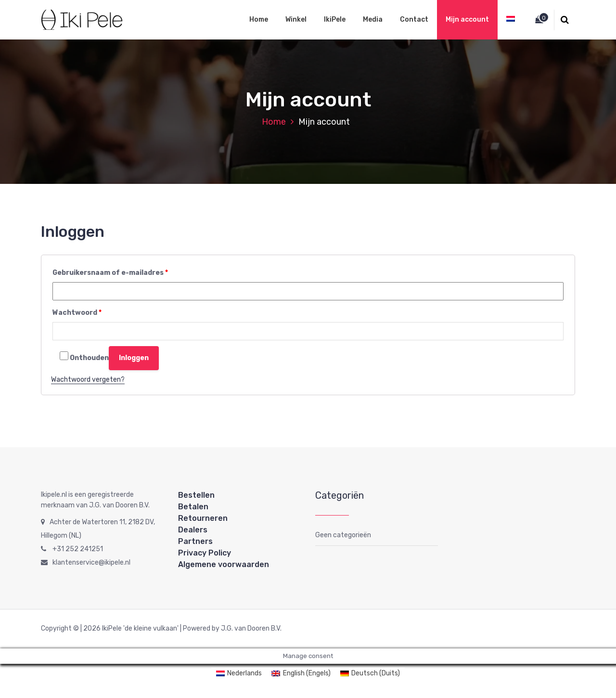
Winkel (296, 19)
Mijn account (467, 19)
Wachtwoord (77, 313)
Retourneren (203, 518)
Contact (414, 19)
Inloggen (134, 358)
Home (259, 19)
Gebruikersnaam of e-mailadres (110, 273)
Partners (195, 541)
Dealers (193, 530)
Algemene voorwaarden (224, 564)
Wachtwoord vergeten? (88, 380)
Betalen (193, 507)
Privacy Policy (205, 553)
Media (373, 19)
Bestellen (196, 495)
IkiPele (335, 19)
